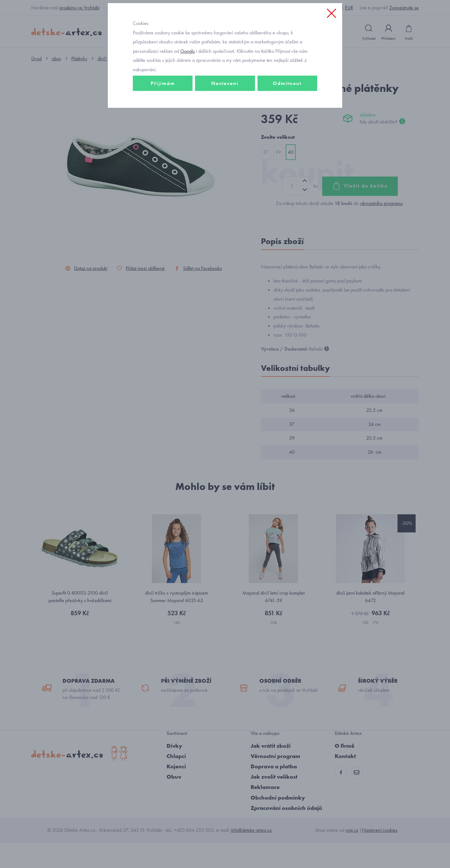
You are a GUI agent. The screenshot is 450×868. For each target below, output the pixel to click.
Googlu (187, 95)
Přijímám (163, 127)
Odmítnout (287, 127)
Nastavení (225, 127)
